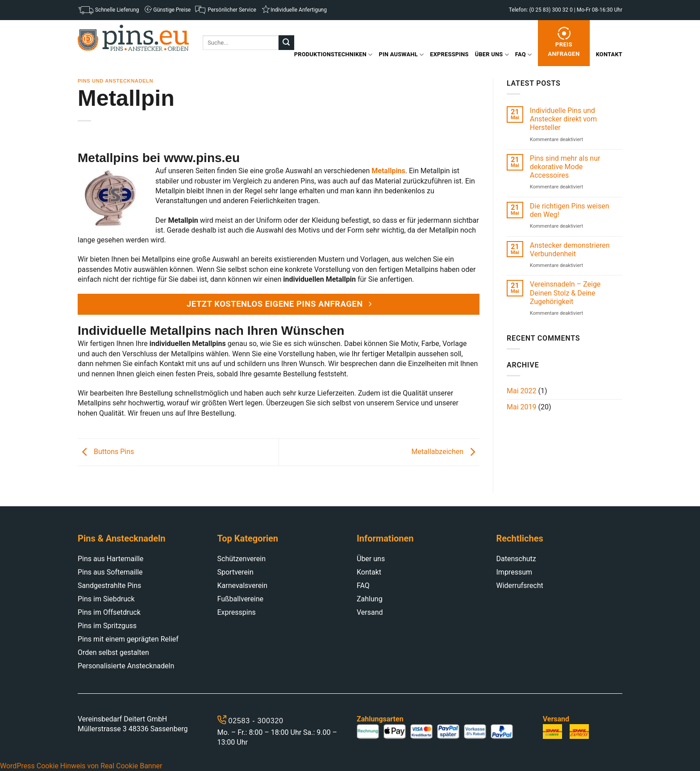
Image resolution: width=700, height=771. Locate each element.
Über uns (492, 55)
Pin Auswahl (402, 55)
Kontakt (609, 54)
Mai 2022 (522, 391)
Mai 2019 (522, 407)
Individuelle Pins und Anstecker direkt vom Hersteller (563, 119)
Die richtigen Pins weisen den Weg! (570, 210)
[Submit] (286, 43)
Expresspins (449, 54)
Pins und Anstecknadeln (115, 81)
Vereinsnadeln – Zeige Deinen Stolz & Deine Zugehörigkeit (565, 293)
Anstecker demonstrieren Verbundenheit (570, 250)
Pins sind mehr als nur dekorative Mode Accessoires (565, 167)
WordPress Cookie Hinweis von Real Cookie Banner (81, 766)
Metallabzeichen (446, 452)
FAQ (523, 55)
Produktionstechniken (333, 55)
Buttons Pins (106, 452)
